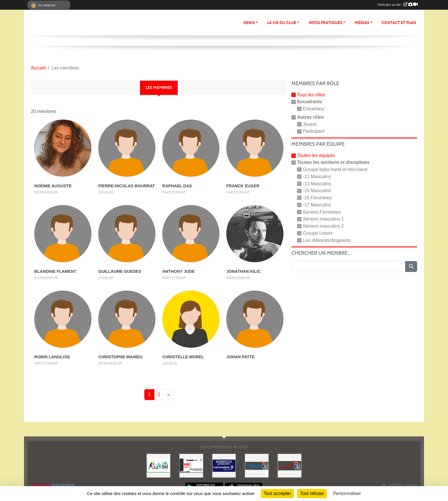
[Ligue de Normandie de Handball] (290, 465)
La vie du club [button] (282, 23)
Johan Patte (240, 357)
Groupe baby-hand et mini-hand (335, 169)
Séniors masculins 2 (323, 226)
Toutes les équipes (316, 155)
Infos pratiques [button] (325, 23)
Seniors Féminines (322, 212)
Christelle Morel (183, 357)
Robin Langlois (52, 357)
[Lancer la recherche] (411, 267)
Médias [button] (362, 23)
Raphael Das (177, 186)
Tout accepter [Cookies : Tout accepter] (277, 493)
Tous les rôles (311, 95)
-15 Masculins (317, 191)
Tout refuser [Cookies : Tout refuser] (312, 493)
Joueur (310, 124)
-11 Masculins (317, 177)
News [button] (249, 23)
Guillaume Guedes (120, 271)
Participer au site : (398, 5)
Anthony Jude (178, 271)
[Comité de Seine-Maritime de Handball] (257, 465)
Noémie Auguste (53, 186)
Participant (314, 131)
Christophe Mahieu (120, 357)
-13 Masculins (317, 183)
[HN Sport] (191, 465)
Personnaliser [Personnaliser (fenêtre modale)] (347, 493)
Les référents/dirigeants (327, 240)
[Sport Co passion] (224, 465)
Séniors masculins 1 (323, 219)
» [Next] (168, 394)
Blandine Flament (55, 271)
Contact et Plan (399, 23)
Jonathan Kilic (243, 271)
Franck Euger (243, 186)
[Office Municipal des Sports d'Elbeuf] (158, 465)
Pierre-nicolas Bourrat (127, 186)
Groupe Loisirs (318, 233)
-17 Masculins (317, 205)
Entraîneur (314, 109)
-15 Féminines (317, 198)
